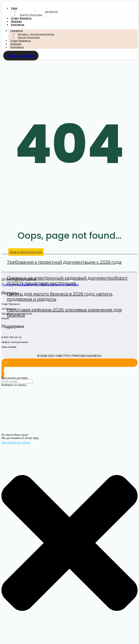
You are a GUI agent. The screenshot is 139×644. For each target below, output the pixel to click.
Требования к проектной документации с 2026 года (64, 262)
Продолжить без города (16, 442)
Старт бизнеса (21, 18)
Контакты (18, 25)
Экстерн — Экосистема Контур (36, 34)
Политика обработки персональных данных (40, 285)
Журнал (16, 21)
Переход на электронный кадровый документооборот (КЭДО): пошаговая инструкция (67, 281)
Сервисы (17, 31)
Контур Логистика (31, 15)
